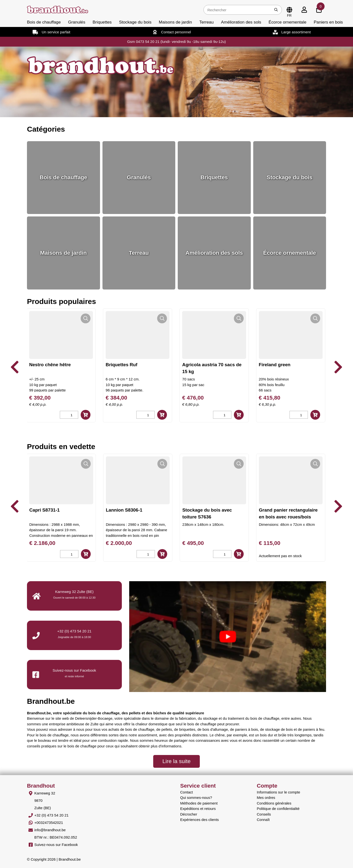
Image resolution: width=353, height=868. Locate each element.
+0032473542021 (49, 823)
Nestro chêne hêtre (59, 365)
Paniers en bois (328, 22)
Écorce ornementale (287, 22)
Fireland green (284, 365)
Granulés (77, 22)
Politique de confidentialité (278, 809)
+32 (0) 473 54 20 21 (74, 631)
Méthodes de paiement (199, 803)
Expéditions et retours (198, 809)
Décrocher (189, 814)
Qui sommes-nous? (196, 798)
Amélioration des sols (241, 22)
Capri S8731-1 (44, 510)
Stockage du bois (135, 22)
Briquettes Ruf (130, 365)
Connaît (263, 820)
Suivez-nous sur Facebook (56, 845)
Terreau (207, 22)
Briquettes (102, 22)
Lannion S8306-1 (124, 510)
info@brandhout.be (50, 830)
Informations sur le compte (279, 792)
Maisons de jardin (175, 22)
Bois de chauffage (44, 22)
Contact (187, 792)
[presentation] (15, 367)
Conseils (264, 814)
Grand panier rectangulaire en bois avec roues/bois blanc (288, 517)
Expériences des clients (200, 820)
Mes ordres (266, 798)
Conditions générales (274, 803)
